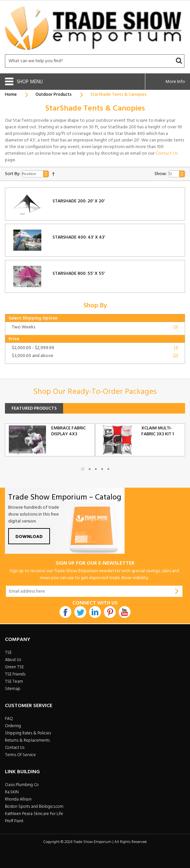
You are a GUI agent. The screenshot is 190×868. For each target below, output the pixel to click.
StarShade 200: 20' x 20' (79, 201)
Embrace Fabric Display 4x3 (69, 431)
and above (33, 356)
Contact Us (166, 153)
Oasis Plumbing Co (22, 785)
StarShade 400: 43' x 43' (79, 237)
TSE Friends (15, 674)
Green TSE (14, 667)
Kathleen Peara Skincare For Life (34, 814)
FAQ (9, 719)
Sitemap (13, 689)
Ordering (13, 726)
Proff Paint (14, 821)
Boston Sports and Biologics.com (34, 807)
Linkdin (95, 612)
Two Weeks (24, 327)
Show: (161, 174)
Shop (23, 82)
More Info (175, 82)
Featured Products (34, 408)
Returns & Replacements (27, 740)
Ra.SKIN (12, 792)
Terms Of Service (20, 755)
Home (11, 95)
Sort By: (13, 174)
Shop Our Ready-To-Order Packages (95, 392)
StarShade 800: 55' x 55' (79, 274)
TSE (8, 653)
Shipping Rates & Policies (28, 733)
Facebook (65, 612)
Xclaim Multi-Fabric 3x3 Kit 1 (158, 431)
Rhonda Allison (18, 799)
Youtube (125, 612)
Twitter (80, 612)
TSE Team (14, 682)
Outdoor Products (54, 95)
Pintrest (110, 612)
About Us (13, 660)
